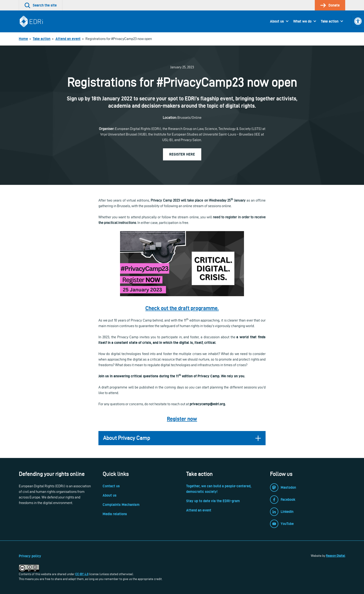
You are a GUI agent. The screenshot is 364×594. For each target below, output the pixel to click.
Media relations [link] (115, 514)
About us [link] (277, 21)
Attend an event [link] (199, 510)
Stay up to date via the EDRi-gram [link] (213, 501)
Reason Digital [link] (336, 556)
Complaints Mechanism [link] (121, 505)
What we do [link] (302, 21)
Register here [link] (182, 154)
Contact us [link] (111, 486)
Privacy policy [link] (30, 556)
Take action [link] (330, 21)
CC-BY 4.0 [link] (82, 574)
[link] (358, 21)
